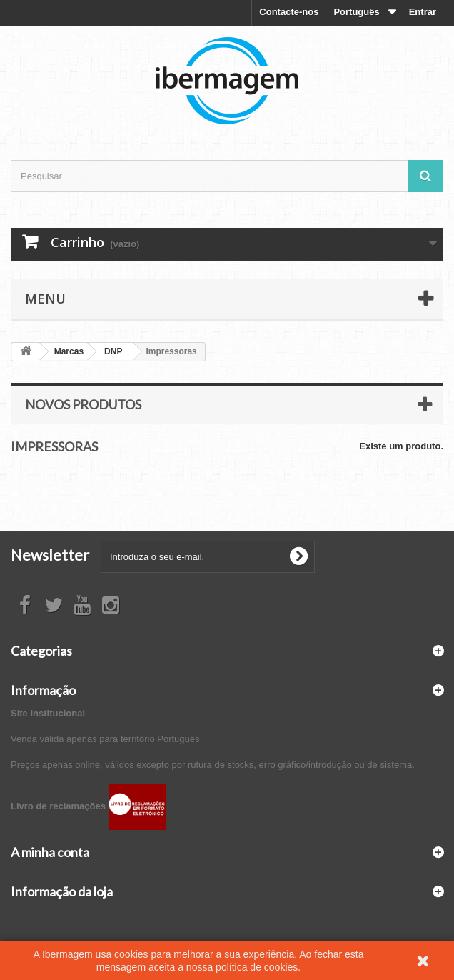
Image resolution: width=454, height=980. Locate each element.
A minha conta (50, 852)
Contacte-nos (289, 12)
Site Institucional (48, 713)
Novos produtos (83, 404)
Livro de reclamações (88, 806)
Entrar (423, 12)
